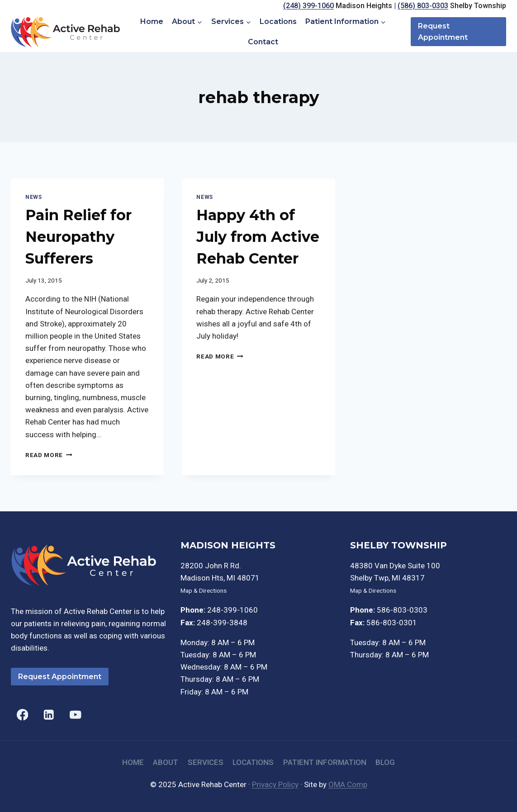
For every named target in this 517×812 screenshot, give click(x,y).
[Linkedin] (49, 715)
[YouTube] (75, 715)
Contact (263, 42)
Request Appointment (443, 32)
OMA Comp (348, 784)
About (166, 762)
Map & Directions (204, 590)
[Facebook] (22, 715)
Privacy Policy (275, 784)
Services (206, 762)
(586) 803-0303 (423, 6)
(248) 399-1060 (308, 6)
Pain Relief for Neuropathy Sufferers (78, 237)
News (33, 197)
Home (152, 21)
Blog (385, 762)
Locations (278, 21)
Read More (49, 455)
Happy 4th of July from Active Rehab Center (258, 237)
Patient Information (325, 762)
